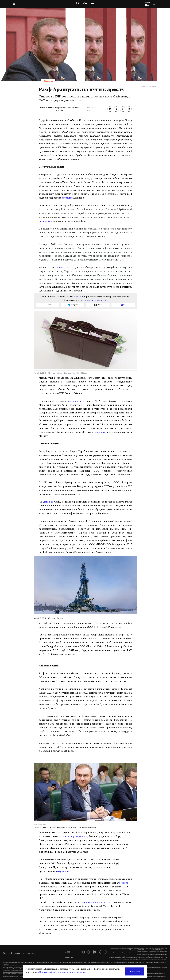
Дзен (98, 301)
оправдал (67, 198)
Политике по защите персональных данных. (156, 954)
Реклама (69, 957)
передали (100, 432)
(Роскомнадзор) (134, 950)
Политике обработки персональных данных (62, 972)
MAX (78, 297)
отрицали (63, 871)
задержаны (75, 401)
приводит (45, 221)
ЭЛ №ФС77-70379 (156, 950)
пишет (61, 268)
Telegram (88, 301)
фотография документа (91, 902)
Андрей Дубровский (64, 107)
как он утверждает (76, 837)
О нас (67, 952)
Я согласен (135, 971)
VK (105, 301)
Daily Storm (85, 4)
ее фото (124, 883)
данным (48, 502)
